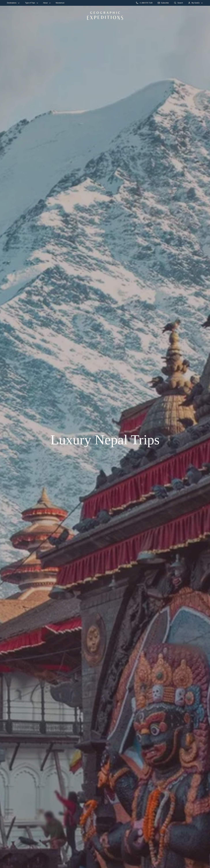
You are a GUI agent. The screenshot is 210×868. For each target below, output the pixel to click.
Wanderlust (60, 3)
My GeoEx (196, 3)
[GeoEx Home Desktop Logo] (105, 16)
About (47, 3)
